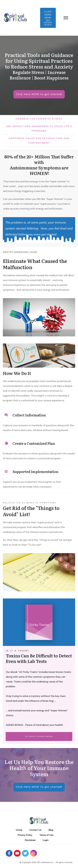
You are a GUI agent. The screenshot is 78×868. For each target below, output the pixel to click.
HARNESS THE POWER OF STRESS (39, 119)
